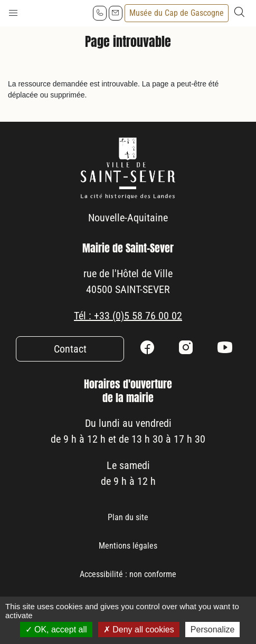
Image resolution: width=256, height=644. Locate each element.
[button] (13, 11)
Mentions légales (128, 546)
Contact (70, 349)
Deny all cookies (139, 630)
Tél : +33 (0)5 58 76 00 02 (128, 316)
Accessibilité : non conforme (128, 574)
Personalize (213, 630)
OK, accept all (56, 630)
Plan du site (128, 517)
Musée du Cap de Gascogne (177, 13)
